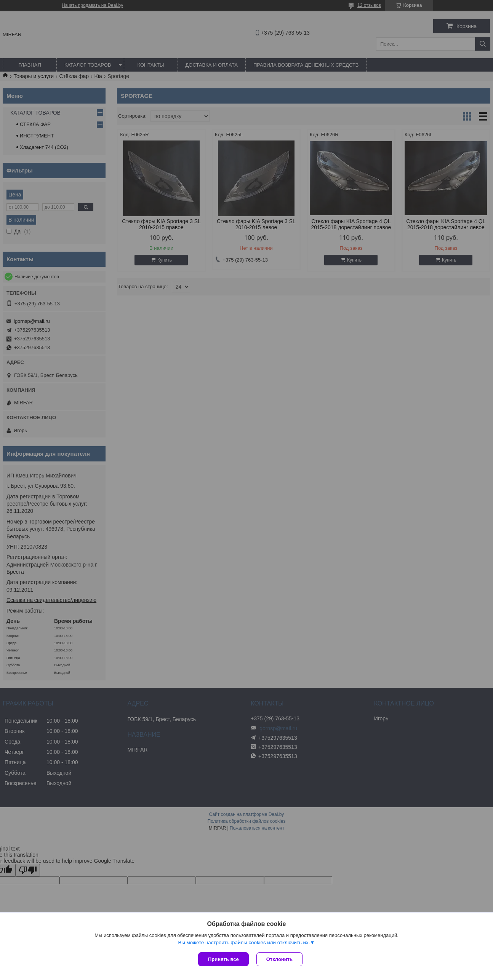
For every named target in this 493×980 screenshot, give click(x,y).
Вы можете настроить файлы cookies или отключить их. (244, 942)
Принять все (223, 959)
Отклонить (279, 959)
